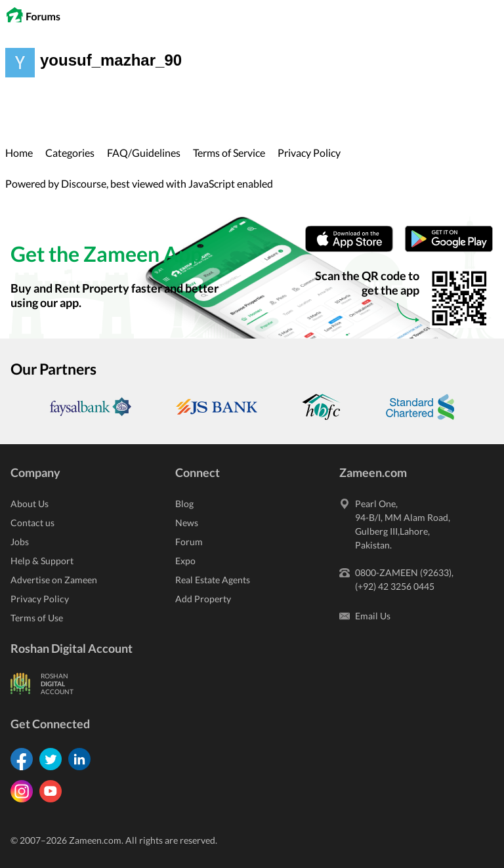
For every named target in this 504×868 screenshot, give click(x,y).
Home (19, 153)
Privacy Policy (309, 153)
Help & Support (42, 561)
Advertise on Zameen (54, 580)
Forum (189, 542)
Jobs (20, 542)
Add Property (203, 599)
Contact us (32, 523)
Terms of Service (229, 153)
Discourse (84, 183)
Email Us (373, 616)
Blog (184, 504)
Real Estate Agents (213, 580)
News (187, 523)
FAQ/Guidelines (144, 153)
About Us (30, 504)
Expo (185, 561)
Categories (70, 153)
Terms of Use (37, 618)
